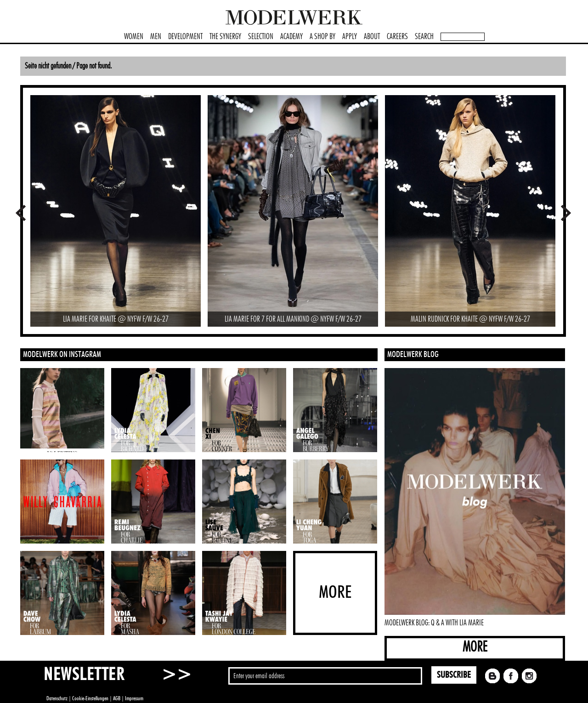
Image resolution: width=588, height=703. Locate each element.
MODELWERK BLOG (413, 355)
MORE (475, 647)
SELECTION (261, 37)
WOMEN (134, 37)
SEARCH (424, 37)
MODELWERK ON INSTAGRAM (62, 355)
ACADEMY (291, 37)
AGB (117, 698)
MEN (156, 37)
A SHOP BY (322, 37)
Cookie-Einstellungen (90, 698)
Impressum (134, 698)
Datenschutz (57, 698)
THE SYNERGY (225, 37)
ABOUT (372, 37)
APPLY (350, 37)
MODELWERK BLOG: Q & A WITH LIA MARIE (434, 623)
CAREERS (397, 37)
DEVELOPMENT (185, 37)
